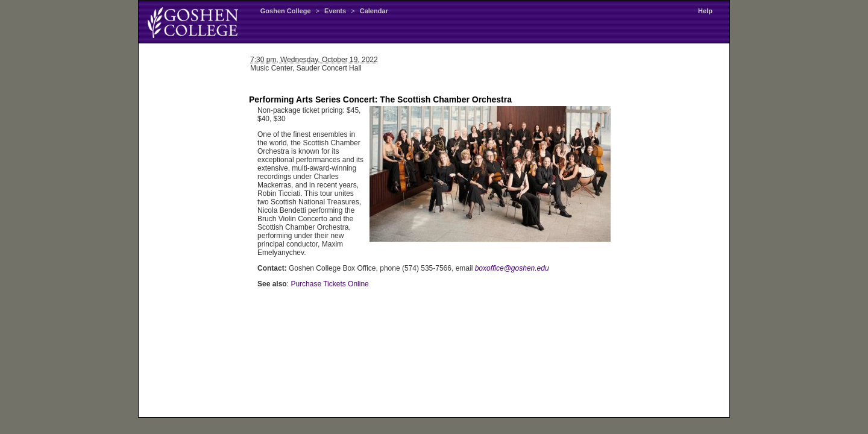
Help (705, 11)
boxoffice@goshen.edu (512, 268)
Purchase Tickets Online (329, 284)
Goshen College (286, 11)
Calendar (374, 11)
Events (335, 11)
